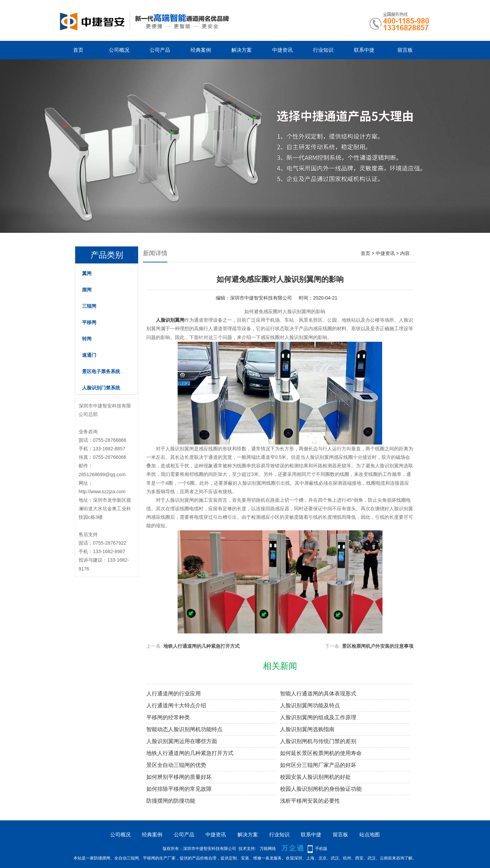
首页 (78, 50)
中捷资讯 (282, 50)
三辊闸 (89, 306)
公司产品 (160, 50)
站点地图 (370, 834)
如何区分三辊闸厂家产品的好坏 (318, 765)
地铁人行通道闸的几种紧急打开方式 (201, 646)
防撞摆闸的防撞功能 (171, 801)
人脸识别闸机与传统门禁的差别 (318, 741)
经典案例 (201, 50)
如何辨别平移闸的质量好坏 (179, 777)
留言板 (405, 50)
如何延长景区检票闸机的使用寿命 (321, 753)
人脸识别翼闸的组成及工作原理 (318, 717)
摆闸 (87, 290)
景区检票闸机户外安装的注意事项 (378, 646)
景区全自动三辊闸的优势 (176, 765)
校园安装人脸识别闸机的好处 (315, 777)
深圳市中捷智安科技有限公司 (261, 298)
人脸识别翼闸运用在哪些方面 (182, 741)
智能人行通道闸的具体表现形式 (318, 694)
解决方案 (242, 50)
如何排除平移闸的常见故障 (179, 789)
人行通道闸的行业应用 (174, 694)
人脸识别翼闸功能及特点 (310, 705)
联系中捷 (364, 50)
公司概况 (119, 50)
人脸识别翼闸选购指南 (307, 729)
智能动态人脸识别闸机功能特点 (184, 729)
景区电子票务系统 (101, 371)
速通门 (89, 355)
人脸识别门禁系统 (101, 388)
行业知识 (323, 50)
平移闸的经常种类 (168, 717)
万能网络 (268, 849)
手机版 (321, 849)
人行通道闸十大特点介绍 (176, 705)
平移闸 (89, 322)
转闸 (87, 339)
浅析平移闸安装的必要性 (310, 801)
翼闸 (87, 273)
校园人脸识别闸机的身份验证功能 (321, 789)
